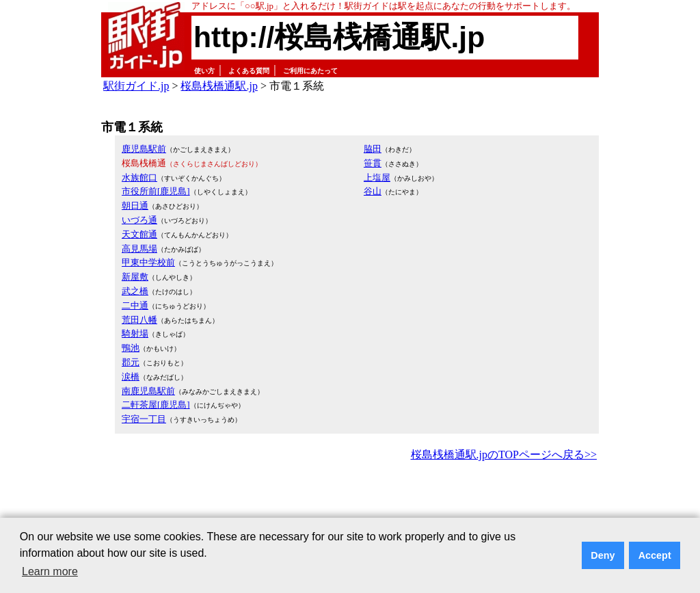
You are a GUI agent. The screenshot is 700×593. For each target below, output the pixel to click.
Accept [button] (655, 555)
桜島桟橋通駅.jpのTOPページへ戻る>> (504, 454)
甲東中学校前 (148, 262)
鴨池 (131, 348)
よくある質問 (249, 71)
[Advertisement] (350, 502)
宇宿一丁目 (144, 419)
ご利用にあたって (310, 71)
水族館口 (139, 177)
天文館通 (139, 234)
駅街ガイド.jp (136, 86)
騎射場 (135, 333)
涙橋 (131, 377)
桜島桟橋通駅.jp (219, 86)
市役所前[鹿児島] (156, 191)
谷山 (373, 191)
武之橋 (135, 291)
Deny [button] (603, 555)
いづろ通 (139, 220)
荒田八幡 (139, 320)
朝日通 (135, 206)
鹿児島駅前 (144, 149)
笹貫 (373, 163)
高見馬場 (139, 249)
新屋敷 (135, 277)
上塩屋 (377, 177)
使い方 (204, 71)
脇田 (373, 149)
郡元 (131, 362)
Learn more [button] (50, 571)
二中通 (135, 305)
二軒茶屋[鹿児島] (156, 405)
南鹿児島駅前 (148, 391)
